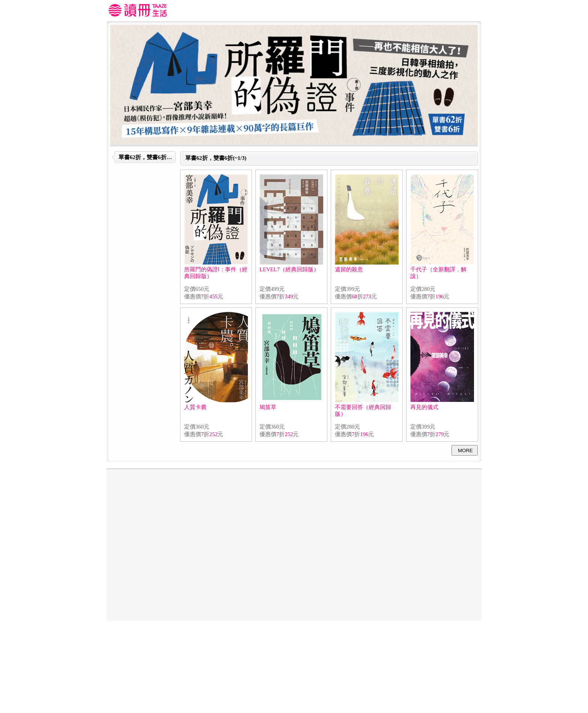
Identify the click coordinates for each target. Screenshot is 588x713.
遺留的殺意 (349, 269)
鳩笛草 (268, 407)
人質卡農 (195, 407)
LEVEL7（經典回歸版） (289, 269)
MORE (465, 451)
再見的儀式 (424, 407)
